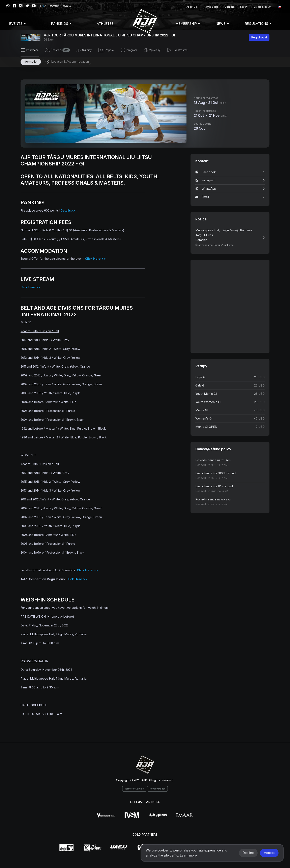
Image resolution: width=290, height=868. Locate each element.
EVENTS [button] (17, 24)
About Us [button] (193, 7)
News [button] (222, 24)
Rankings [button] (61, 24)
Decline (248, 853)
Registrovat (259, 37)
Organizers (212, 7)
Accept (269, 853)
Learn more (188, 855)
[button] (279, 7)
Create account (262, 7)
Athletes (105, 24)
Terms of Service (134, 788)
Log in (244, 7)
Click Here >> (30, 286)
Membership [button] (188, 24)
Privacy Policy (157, 788)
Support (229, 7)
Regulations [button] (258, 24)
